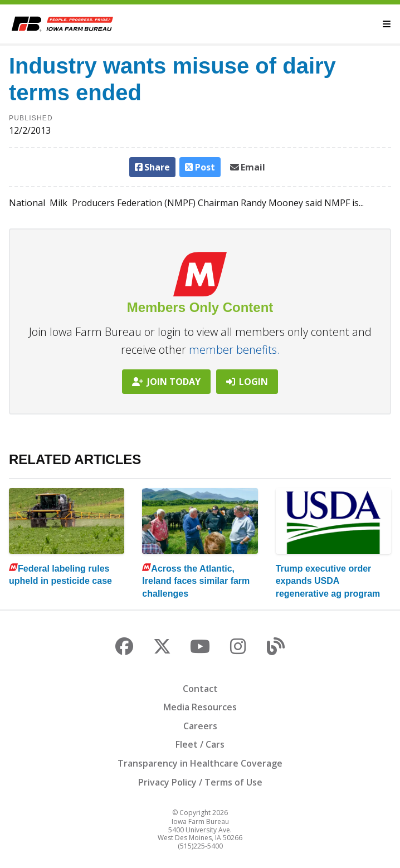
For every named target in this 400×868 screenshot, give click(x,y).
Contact (200, 689)
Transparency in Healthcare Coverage (200, 763)
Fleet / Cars (200, 744)
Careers (200, 726)
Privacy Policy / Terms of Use (200, 782)
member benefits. (234, 350)
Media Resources (200, 707)
